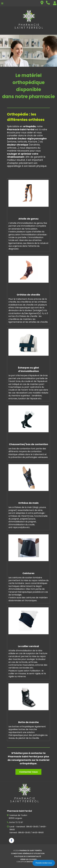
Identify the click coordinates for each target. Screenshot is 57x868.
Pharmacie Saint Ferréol (31, 851)
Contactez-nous (28, 772)
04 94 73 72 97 (16, 822)
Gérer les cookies (28, 859)
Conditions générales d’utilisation (28, 853)
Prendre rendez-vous (44, 863)
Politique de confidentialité (28, 856)
